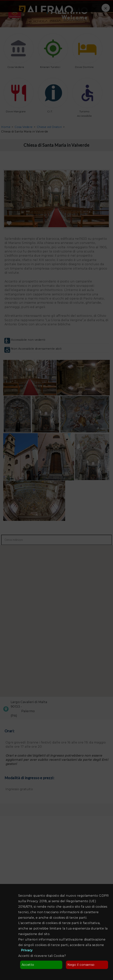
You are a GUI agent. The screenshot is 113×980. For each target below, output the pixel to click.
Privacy (27, 950)
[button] (55, 618)
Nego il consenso (81, 965)
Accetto (28, 965)
